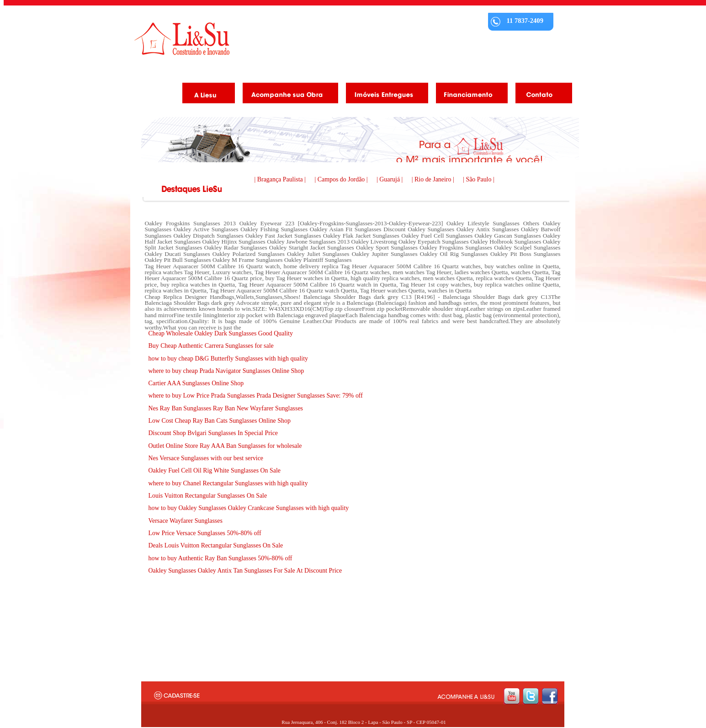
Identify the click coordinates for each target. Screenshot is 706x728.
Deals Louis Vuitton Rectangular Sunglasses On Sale (216, 545)
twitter (531, 696)
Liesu (182, 39)
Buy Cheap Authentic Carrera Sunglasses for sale (211, 346)
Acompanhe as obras (287, 95)
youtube (512, 696)
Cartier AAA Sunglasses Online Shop (196, 383)
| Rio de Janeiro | (434, 179)
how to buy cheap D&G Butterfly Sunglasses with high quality (228, 359)
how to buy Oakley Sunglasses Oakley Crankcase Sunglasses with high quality (249, 508)
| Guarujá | (390, 179)
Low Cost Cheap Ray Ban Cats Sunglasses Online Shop (220, 421)
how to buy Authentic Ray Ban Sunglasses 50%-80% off (220, 558)
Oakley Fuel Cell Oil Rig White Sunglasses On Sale (215, 470)
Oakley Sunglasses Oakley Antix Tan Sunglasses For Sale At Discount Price (245, 571)
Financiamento (468, 95)
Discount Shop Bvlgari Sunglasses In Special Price (213, 433)
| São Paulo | (479, 179)
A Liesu (205, 95)
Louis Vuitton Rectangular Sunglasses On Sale (208, 496)
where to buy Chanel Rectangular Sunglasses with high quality (228, 483)
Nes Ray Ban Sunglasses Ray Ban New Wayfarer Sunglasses (226, 408)
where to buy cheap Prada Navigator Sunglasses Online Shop (226, 371)
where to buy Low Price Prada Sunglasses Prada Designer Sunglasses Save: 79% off (256, 396)
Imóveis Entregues (384, 95)
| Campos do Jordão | (342, 179)
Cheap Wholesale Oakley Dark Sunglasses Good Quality (221, 333)
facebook (550, 696)
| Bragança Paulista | (281, 179)
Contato (540, 95)
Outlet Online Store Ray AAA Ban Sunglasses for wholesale (225, 446)
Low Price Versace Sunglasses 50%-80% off (205, 533)
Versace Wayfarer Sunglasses (186, 521)
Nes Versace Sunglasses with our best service (206, 458)
